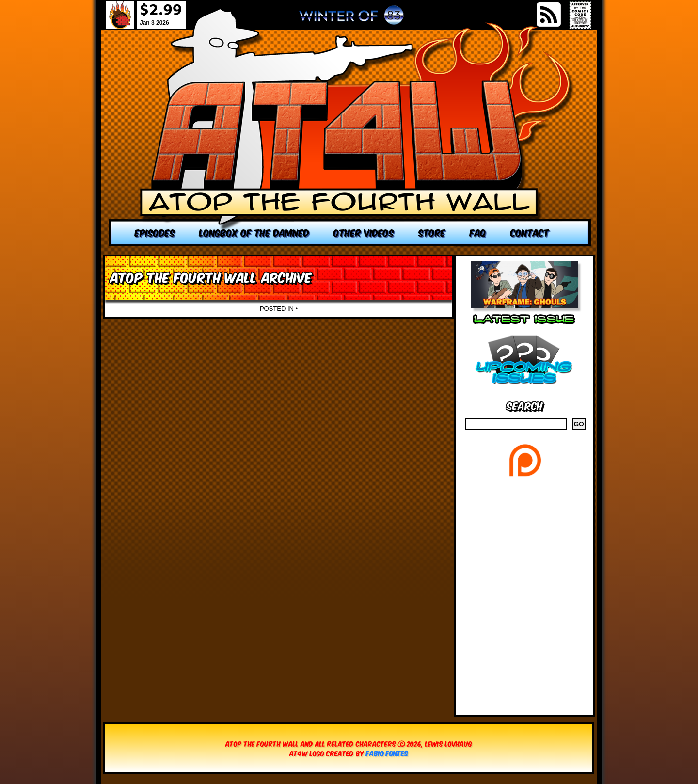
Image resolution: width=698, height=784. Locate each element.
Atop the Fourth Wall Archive (211, 277)
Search (525, 405)
